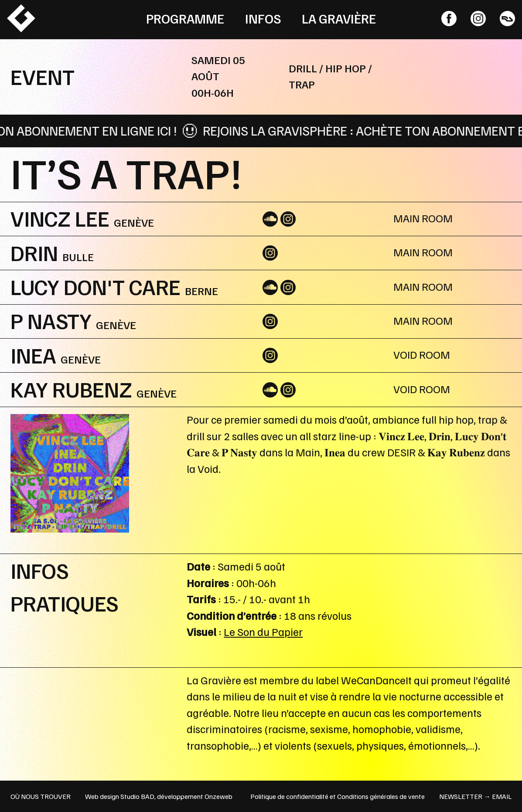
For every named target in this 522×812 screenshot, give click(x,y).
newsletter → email (475, 796)
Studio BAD (137, 796)
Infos (263, 18)
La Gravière (339, 18)
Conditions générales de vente (381, 796)
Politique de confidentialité (289, 796)
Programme (185, 18)
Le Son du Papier (263, 632)
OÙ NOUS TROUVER (41, 796)
